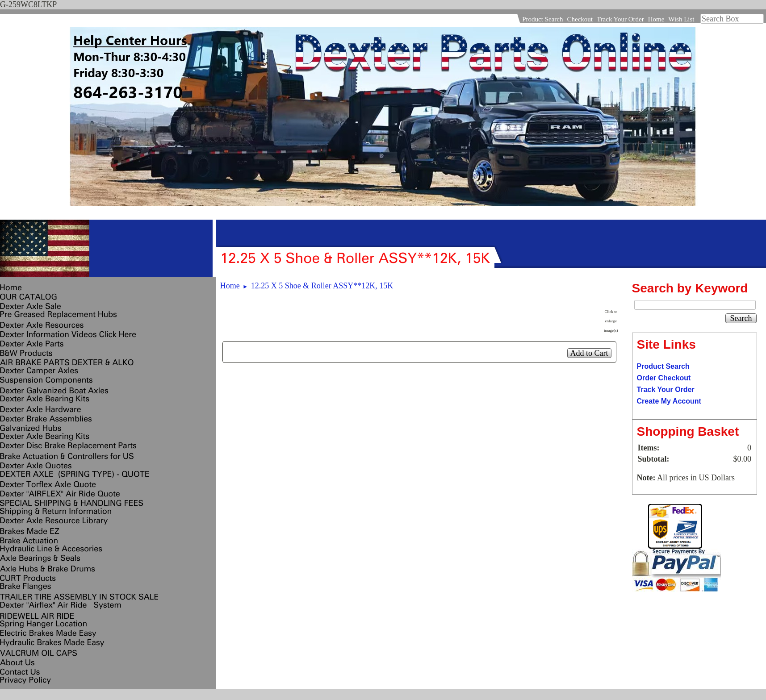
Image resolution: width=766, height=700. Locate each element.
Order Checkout (664, 378)
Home (656, 19)
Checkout (580, 19)
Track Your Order (620, 19)
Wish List (681, 19)
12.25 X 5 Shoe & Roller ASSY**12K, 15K (322, 286)
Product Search (542, 19)
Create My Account (669, 401)
